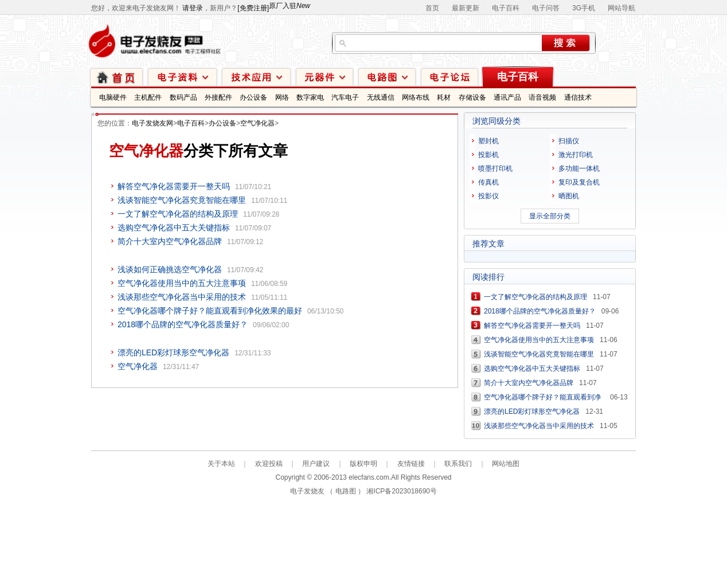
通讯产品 (507, 97)
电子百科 (506, 8)
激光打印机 (576, 155)
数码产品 (183, 97)
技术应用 (256, 77)
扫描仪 (569, 141)
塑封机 (488, 141)
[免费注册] (253, 8)
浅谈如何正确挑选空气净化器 (170, 269)
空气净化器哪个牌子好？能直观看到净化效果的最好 (210, 311)
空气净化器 (257, 123)
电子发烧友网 (153, 123)
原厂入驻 (290, 6)
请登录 (193, 8)
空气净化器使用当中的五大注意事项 (182, 283)
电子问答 (546, 8)
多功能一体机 (579, 168)
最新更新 (466, 8)
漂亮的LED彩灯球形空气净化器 (173, 352)
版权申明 (363, 464)
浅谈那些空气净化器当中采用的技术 (182, 297)
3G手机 (584, 8)
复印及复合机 (579, 182)
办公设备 (253, 97)
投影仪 (488, 196)
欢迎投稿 (269, 464)
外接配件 (218, 97)
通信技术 (578, 97)
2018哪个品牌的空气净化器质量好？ (183, 324)
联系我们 (458, 464)
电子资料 (182, 77)
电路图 (387, 77)
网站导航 (622, 8)
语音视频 (542, 97)
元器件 (325, 77)
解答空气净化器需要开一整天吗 (174, 186)
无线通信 (381, 97)
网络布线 (416, 97)
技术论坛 (450, 77)
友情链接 (411, 464)
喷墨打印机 (495, 168)
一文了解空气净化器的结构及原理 (178, 214)
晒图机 (569, 196)
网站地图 (506, 464)
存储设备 (472, 97)
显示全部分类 (550, 216)
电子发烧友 (307, 491)
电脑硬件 (113, 97)
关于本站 (221, 464)
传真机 (488, 182)
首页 (432, 8)
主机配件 (148, 97)
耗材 (444, 97)
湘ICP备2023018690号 (402, 491)
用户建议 (316, 464)
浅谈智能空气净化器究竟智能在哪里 (182, 200)
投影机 (488, 155)
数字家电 (310, 97)
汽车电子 (345, 97)
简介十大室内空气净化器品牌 (170, 241)
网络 (282, 97)
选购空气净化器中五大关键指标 (174, 228)
